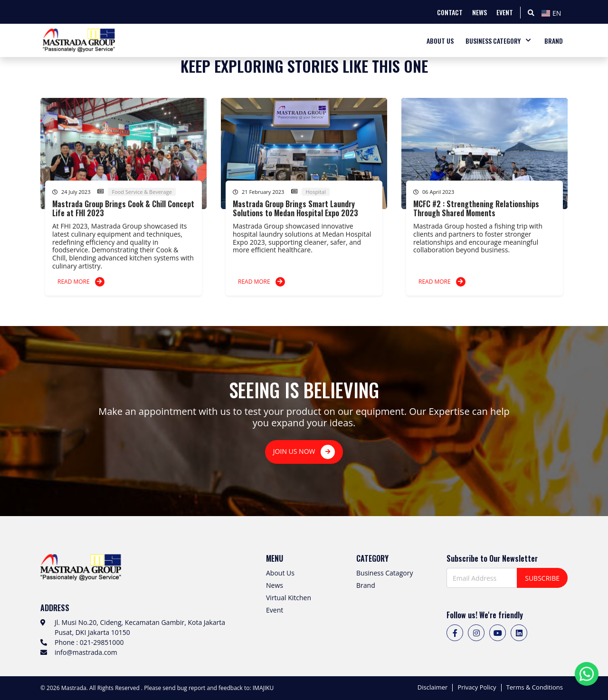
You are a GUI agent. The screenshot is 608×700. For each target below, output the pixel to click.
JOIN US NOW (304, 452)
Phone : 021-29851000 (89, 642)
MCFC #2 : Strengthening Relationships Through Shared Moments (476, 208)
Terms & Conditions (535, 688)
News (275, 585)
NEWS (480, 12)
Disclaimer (433, 688)
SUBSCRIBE (542, 578)
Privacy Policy (477, 688)
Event (275, 610)
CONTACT (450, 12)
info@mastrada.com (86, 652)
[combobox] (553, 12)
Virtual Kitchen (289, 598)
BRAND (554, 41)
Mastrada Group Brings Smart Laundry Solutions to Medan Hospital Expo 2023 (295, 208)
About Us (280, 573)
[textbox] (553, 13)
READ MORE (81, 282)
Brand (366, 585)
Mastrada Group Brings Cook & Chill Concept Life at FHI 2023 (123, 208)
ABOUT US (440, 41)
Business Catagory (385, 573)
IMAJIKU (263, 688)
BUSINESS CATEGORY (493, 41)
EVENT (505, 12)
